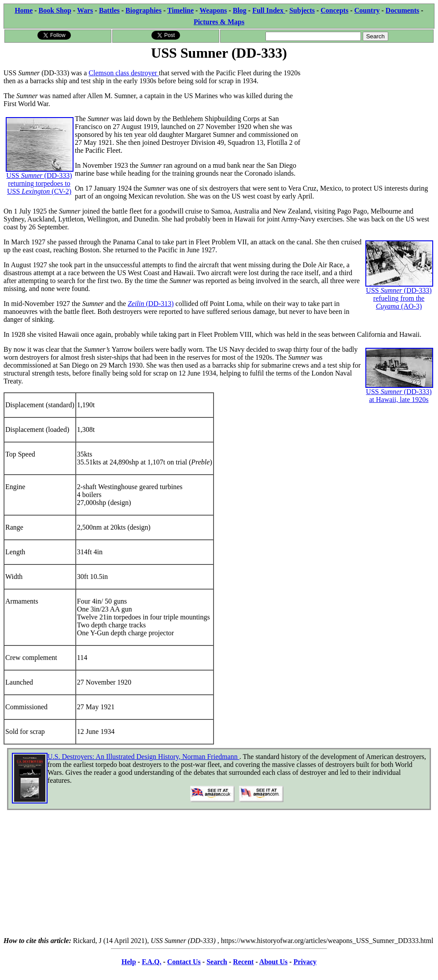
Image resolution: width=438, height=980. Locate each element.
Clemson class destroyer (124, 73)
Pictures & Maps (219, 22)
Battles (109, 10)
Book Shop (55, 10)
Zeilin (137, 304)
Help (129, 962)
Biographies (144, 10)
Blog (240, 10)
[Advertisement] (368, 118)
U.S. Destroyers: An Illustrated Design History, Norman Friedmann (144, 757)
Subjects (302, 10)
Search (217, 962)
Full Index (269, 10)
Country (367, 10)
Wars (85, 10)
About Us (273, 962)
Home (24, 10)
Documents (402, 10)
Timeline (180, 10)
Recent (243, 962)
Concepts (334, 10)
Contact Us (184, 962)
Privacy (305, 962)
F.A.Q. (151, 962)
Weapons (213, 10)
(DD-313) (160, 304)
